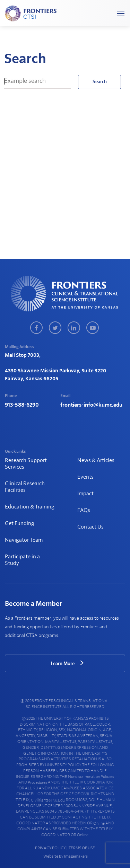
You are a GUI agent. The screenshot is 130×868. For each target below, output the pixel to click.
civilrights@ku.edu (48, 800)
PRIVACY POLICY (50, 848)
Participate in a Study (22, 560)
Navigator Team (24, 540)
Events (85, 477)
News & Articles (96, 460)
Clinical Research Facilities (25, 487)
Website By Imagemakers (65, 856)
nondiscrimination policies (91, 777)
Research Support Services (26, 464)
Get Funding (20, 523)
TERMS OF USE (82, 848)
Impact (85, 494)
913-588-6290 (22, 405)
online (99, 823)
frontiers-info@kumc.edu (91, 405)
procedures (37, 782)
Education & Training (30, 507)
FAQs (84, 510)
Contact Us (90, 527)
